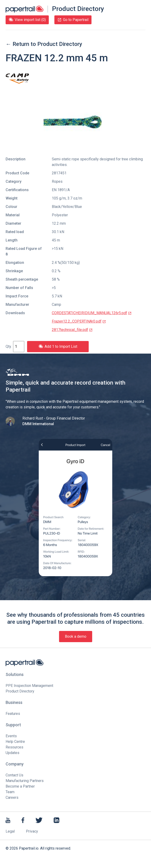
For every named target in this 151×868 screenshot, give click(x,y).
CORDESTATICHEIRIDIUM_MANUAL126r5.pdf (92, 313)
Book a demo (76, 636)
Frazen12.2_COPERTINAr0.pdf (79, 321)
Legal (10, 831)
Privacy (32, 831)
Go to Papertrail (73, 20)
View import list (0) (27, 20)
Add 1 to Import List (58, 346)
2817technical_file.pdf (72, 330)
